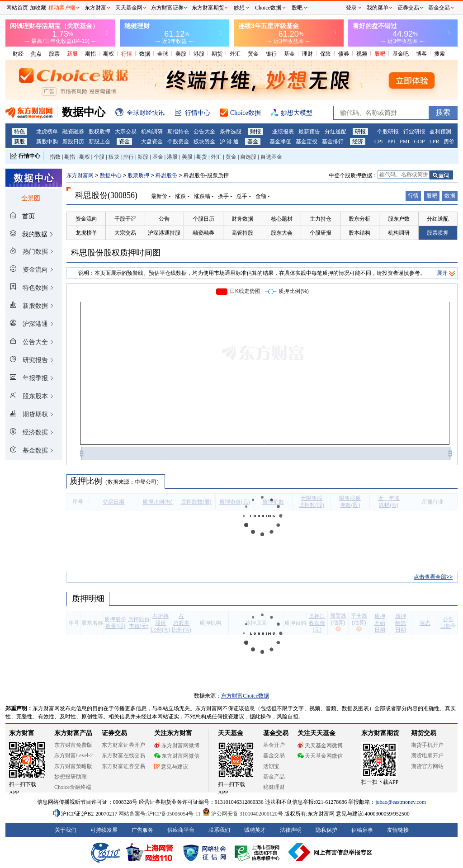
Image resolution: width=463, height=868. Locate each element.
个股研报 (388, 132)
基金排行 (333, 142)
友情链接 (398, 830)
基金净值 (280, 142)
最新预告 (309, 132)
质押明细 (88, 599)
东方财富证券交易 (123, 766)
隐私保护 (326, 830)
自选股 (248, 157)
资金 (124, 142)
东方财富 (22, 733)
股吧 (380, 54)
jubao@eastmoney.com (401, 802)
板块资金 (204, 142)
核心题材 (282, 219)
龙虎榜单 (47, 132)
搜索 (439, 54)
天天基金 (231, 733)
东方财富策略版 (73, 766)
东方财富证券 (167, 8)
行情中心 (29, 156)
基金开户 (274, 745)
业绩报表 (283, 132)
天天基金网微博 (320, 745)
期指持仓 (178, 132)
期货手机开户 (427, 745)
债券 (344, 54)
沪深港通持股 (164, 233)
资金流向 (86, 219)
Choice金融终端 (73, 787)
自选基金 (271, 157)
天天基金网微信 (320, 756)
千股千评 (125, 219)
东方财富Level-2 (73, 755)
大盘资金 (152, 142)
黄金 (253, 54)
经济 (358, 142)
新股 (72, 54)
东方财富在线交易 (123, 755)
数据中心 (111, 175)
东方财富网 (80, 175)
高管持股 (242, 233)
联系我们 (219, 830)
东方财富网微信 (177, 756)
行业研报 (414, 132)
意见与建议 (171, 767)
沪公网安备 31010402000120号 (243, 814)
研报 (360, 132)
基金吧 (401, 54)
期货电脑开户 (427, 755)
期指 (90, 54)
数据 (145, 54)
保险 (326, 54)
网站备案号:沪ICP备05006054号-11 (160, 814)
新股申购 (47, 142)
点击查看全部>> (433, 577)
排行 (128, 157)
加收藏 (38, 8)
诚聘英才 (255, 830)
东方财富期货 (380, 733)
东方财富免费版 (73, 745)
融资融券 (73, 132)
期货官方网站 (427, 766)
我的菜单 (378, 8)
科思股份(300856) (106, 195)
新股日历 (73, 142)
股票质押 (138, 175)
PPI (391, 142)
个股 (99, 157)
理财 (307, 54)
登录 (351, 8)
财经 (18, 54)
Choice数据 (268, 8)
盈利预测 (440, 132)
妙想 (239, 8)
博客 (421, 54)
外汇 (235, 54)
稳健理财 (274, 787)
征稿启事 (362, 830)
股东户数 (399, 219)
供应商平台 (181, 830)
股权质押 (99, 132)
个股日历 (203, 219)
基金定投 (307, 142)
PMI (404, 142)
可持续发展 (104, 830)
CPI (379, 142)
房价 (449, 142)
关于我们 (66, 830)
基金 (289, 54)
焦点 (36, 54)
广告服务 (142, 830)
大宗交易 (126, 132)
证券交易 (408, 8)
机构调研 (152, 132)
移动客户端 (62, 8)
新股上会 (99, 142)
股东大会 (282, 233)
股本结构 (359, 233)
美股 (181, 54)
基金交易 (274, 755)
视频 (362, 54)
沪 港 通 (229, 142)
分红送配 (335, 132)
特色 (19, 132)
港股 (199, 54)
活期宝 (271, 766)
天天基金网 (129, 8)
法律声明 (291, 830)
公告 (164, 219)
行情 (127, 54)
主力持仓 (321, 219)
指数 (55, 157)
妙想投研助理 (71, 777)
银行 (271, 54)
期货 (217, 54)
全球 (163, 54)
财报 (255, 132)
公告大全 (204, 132)
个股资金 (178, 142)
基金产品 (274, 777)
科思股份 (166, 175)
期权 (109, 54)
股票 (54, 54)
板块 (114, 157)
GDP (419, 142)
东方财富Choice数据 (245, 696)
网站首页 (17, 8)
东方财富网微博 (177, 745)
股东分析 (359, 219)
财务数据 (242, 219)
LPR (434, 142)
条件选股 (231, 132)
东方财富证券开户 (123, 745)
